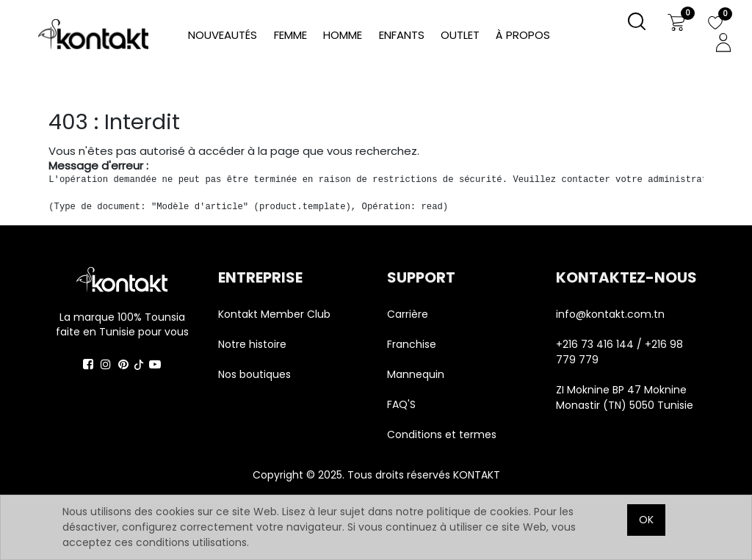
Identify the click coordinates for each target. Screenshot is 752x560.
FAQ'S (401, 404)
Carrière (408, 314)
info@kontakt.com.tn (612, 314)
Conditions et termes (442, 434)
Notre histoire (252, 344)
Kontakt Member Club (274, 314)
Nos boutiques (254, 374)
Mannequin (417, 374)
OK (646, 520)
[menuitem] (523, 36)
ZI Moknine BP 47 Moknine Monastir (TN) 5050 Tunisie (625, 397)
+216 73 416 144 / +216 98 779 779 (619, 352)
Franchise (412, 344)
